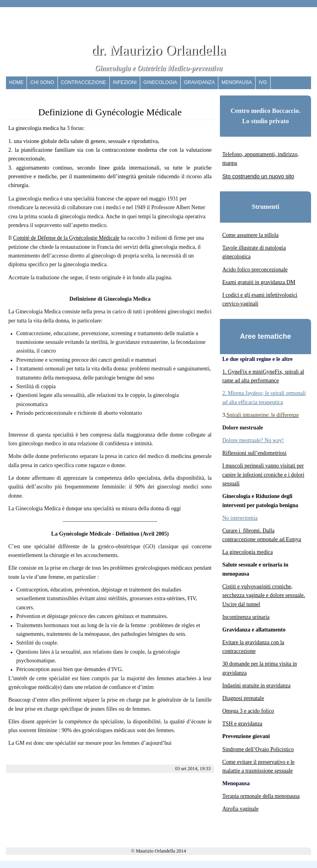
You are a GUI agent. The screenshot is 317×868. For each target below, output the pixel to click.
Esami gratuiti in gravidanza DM (259, 282)
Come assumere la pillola (250, 235)
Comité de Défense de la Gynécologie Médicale (66, 238)
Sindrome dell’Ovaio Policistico (258, 749)
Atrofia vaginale (240, 809)
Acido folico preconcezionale (255, 270)
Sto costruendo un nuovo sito (258, 176)
